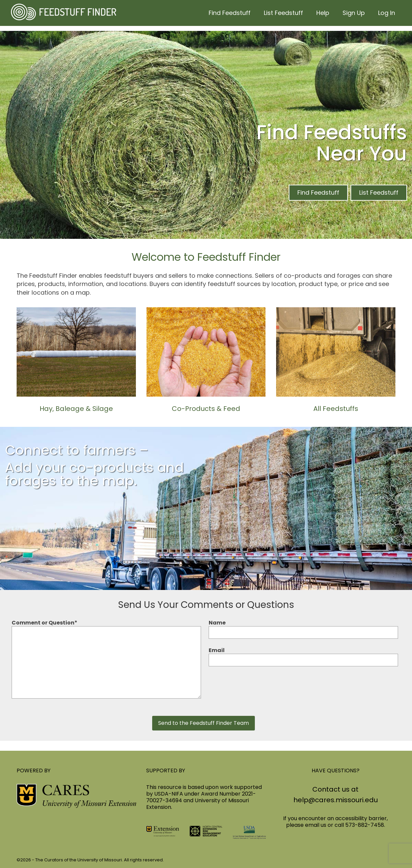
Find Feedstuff (318, 193)
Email (303, 655)
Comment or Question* (106, 626)
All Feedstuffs (336, 409)
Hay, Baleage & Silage (76, 409)
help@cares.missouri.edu (336, 800)
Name (303, 628)
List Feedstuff (379, 193)
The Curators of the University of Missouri (79, 860)
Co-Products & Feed (206, 409)
